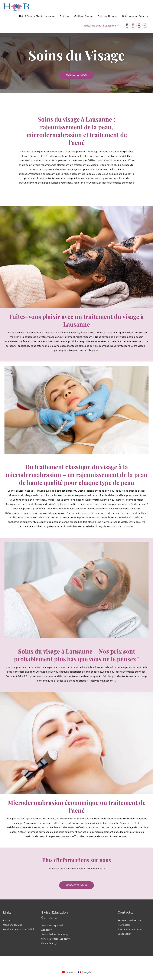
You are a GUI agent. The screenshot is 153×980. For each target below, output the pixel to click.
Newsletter (124, 925)
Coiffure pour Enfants (135, 16)
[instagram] (133, 25)
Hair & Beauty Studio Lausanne (37, 16)
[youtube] (139, 25)
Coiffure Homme (108, 16)
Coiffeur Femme (84, 16)
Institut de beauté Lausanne (99, 26)
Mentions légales (13, 925)
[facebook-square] (127, 25)
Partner (7, 920)
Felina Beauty (49, 943)
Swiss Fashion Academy (55, 934)
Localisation (125, 934)
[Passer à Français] (85, 972)
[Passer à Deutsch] (68, 972)
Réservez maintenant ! (131, 920)
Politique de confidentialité (19, 929)
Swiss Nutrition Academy (56, 939)
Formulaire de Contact (131, 929)
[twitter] (145, 25)
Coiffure (65, 16)
